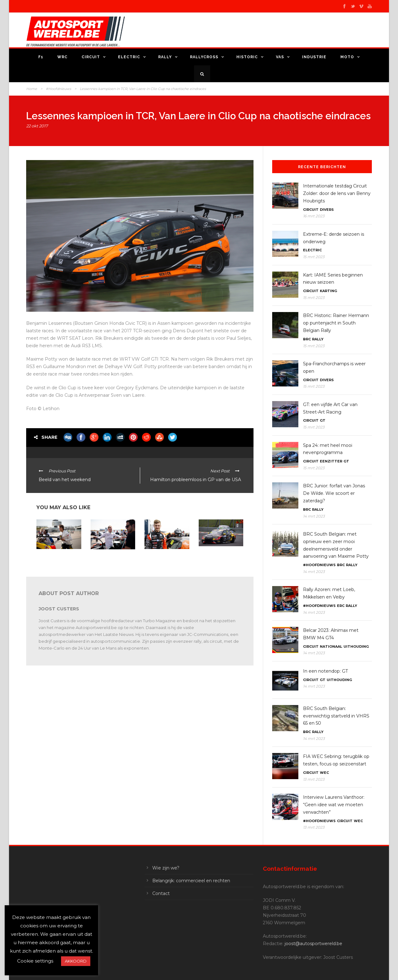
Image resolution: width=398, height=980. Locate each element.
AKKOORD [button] (76, 961)
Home (32, 89)
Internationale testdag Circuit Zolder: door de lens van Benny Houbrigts (337, 193)
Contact (161, 893)
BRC (307, 339)
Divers (327, 210)
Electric (129, 57)
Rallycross (204, 57)
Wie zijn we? (166, 868)
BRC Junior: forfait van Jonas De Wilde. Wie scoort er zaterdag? (334, 493)
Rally (165, 57)
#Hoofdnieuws (58, 89)
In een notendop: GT (325, 671)
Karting (328, 291)
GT (323, 420)
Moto (347, 57)
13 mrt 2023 (314, 779)
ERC (341, 606)
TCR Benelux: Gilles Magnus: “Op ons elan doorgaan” (56, 559)
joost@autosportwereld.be (313, 944)
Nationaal (331, 646)
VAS (280, 57)
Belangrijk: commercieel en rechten (191, 881)
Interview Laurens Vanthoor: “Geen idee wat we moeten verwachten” (334, 805)
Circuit (91, 57)
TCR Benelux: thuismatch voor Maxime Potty (106, 560)
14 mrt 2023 (314, 516)
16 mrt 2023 (314, 216)
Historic (247, 57)
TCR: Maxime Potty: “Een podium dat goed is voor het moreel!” (166, 559)
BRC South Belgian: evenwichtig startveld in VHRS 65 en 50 (336, 716)
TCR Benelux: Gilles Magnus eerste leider (217, 554)
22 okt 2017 (37, 126)
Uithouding (356, 646)
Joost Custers (59, 609)
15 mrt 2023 (314, 257)
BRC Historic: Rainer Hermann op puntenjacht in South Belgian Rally (336, 323)
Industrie (314, 57)
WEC (324, 773)
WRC (62, 57)
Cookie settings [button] (35, 961)
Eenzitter (331, 461)
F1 (41, 57)
